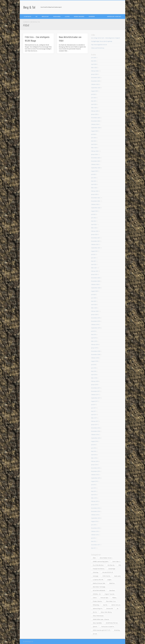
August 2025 (94, 91)
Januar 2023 (94, 194)
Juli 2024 (93, 134)
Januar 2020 (94, 315)
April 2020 (94, 305)
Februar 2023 (95, 191)
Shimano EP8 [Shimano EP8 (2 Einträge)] (110, 609)
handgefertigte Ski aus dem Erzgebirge (102, 41)
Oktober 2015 (95, 475)
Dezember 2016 (96, 428)
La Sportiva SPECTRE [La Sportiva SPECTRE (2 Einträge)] (98, 580)
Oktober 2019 (95, 324)
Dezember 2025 (96, 78)
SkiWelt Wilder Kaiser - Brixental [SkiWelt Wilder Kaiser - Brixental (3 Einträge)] (101, 619)
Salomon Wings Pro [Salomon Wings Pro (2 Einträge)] (98, 609)
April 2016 (94, 455)
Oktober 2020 (95, 284)
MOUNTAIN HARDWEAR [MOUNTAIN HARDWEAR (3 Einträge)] (99, 590)
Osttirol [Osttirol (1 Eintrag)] (95, 598)
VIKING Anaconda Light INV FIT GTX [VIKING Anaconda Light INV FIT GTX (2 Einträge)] (101, 630)
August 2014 (94, 521)
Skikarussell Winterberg (98, 48)
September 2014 (96, 518)
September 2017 (96, 398)
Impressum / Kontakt (114, 16)
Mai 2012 (94, 541)
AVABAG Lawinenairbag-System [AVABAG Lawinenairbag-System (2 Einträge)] (101, 561)
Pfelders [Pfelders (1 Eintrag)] (114, 598)
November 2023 (96, 161)
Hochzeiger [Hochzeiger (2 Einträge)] (96, 576)
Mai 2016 (94, 451)
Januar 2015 (94, 505)
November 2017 (96, 391)
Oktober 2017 (95, 395)
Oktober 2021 (95, 244)
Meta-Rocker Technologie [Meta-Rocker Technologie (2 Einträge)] (99, 587)
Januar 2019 (94, 348)
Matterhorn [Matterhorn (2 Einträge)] (112, 583)
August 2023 (94, 171)
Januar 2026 (94, 74)
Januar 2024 (94, 154)
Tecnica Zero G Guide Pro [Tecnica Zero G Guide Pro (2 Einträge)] (108, 627)
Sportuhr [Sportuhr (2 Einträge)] (95, 627)
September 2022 (96, 208)
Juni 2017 (94, 408)
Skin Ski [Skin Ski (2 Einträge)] (95, 612)
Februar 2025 (95, 111)
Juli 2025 (93, 94)
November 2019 (96, 321)
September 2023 (96, 168)
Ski (36, 16)
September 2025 (96, 88)
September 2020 (96, 288)
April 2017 (94, 415)
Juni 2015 (94, 488)
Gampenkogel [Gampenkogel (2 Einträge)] (112, 569)
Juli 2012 (93, 538)
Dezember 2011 (96, 545)
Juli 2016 (93, 445)
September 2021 (96, 248)
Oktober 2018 (95, 358)
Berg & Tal (29, 7)
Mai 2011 (94, 548)
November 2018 (96, 354)
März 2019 (94, 341)
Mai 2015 (94, 491)
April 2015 (94, 495)
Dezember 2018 (96, 351)
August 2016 (94, 441)
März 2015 (94, 498)
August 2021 (94, 251)
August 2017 (94, 401)
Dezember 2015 (96, 468)
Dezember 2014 (96, 508)
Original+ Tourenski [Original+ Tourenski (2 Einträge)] (109, 594)
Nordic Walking (79, 16)
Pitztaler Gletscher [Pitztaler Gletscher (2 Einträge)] (97, 601)
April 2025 (94, 104)
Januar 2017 (94, 425)
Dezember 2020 (96, 278)
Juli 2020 (93, 295)
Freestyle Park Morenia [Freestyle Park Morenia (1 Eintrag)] (99, 569)
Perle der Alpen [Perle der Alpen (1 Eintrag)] (104, 598)
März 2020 (94, 308)
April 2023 (94, 184)
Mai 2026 (94, 61)
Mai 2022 (94, 221)
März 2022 (94, 228)
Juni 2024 (94, 138)
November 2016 (96, 431)
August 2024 (94, 131)
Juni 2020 (94, 298)
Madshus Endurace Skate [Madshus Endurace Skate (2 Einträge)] (99, 583)
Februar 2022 (95, 231)
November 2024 (96, 121)
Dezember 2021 (96, 238)
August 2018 (94, 361)
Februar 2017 (95, 421)
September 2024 (96, 128)
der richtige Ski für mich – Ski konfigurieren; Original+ (106, 38)
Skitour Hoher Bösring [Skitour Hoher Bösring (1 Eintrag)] (106, 612)
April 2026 (94, 64)
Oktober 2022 (95, 204)
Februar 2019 (95, 344)
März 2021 (94, 268)
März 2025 (94, 108)
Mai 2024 (94, 141)
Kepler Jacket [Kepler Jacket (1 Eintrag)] (117, 576)
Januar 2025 (94, 114)
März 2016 (94, 458)
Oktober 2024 (95, 124)
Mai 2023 (94, 181)
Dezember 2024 (96, 118)
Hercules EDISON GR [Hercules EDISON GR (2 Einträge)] (108, 572)
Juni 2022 (94, 218)
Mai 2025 (94, 101)
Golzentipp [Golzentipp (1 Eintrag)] (96, 572)
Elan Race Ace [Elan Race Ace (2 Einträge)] (111, 565)
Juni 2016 (94, 448)
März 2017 (94, 418)
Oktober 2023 (95, 164)
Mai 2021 (94, 261)
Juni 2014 (94, 525)
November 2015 (96, 471)
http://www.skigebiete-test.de (99, 45)
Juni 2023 (94, 178)
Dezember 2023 (96, 158)
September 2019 (96, 328)
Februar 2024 (95, 151)
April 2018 (94, 375)
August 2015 (94, 481)
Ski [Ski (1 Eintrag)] (118, 609)
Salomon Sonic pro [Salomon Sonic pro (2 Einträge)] (116, 605)
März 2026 (94, 68)
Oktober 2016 (95, 435)
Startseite (27, 16)
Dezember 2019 (96, 318)
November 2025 (96, 81)
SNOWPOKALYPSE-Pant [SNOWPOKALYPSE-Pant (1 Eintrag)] (112, 623)
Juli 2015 (93, 485)
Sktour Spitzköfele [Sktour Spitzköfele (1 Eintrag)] (97, 623)
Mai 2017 (94, 411)
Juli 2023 (93, 174)
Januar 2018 (94, 385)
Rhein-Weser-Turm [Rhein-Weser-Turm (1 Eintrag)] (111, 601)
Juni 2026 (94, 58)
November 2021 (96, 241)
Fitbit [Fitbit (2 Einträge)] (120, 565)
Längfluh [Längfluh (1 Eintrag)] (109, 580)
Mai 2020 (94, 301)
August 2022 (94, 211)
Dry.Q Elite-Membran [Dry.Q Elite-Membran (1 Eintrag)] (98, 565)
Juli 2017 (93, 405)
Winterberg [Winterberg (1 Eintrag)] (117, 630)
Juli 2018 (93, 365)
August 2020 (94, 291)
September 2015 (96, 478)
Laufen (67, 16)
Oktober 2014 (95, 515)
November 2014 (96, 511)
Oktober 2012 (95, 535)
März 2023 (94, 188)
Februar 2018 (95, 381)
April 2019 (94, 338)
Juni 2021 (94, 258)
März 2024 (94, 148)
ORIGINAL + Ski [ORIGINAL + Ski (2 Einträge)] (97, 594)
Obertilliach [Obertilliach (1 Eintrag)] (112, 590)
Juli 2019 (93, 331)
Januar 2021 (94, 274)
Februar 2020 (95, 311)
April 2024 (94, 144)
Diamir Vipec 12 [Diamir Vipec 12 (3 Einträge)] (116, 561)
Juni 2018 (94, 368)
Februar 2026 (95, 71)
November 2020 (96, 281)
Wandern (92, 16)
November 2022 (96, 201)
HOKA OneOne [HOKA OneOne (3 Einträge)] (106, 576)
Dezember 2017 (96, 388)
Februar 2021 (95, 271)
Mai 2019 (94, 334)
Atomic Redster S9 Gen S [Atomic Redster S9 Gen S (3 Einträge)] (106, 558)
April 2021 (94, 264)
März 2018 (94, 378)
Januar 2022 (94, 234)
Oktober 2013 (95, 531)
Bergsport (45, 16)
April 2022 (94, 224)
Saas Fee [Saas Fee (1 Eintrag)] (105, 605)
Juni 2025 (94, 98)
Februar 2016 (95, 461)
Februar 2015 (95, 501)
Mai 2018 (94, 371)
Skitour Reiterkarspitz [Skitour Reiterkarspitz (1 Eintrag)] (98, 616)
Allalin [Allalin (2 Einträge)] (94, 558)
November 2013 (96, 528)
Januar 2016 (94, 465)
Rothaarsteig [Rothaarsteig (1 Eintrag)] (96, 605)
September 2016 (96, 438)
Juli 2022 (93, 214)
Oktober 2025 (95, 84)
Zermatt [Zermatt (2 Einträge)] (95, 634)
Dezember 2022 (96, 198)
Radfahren (57, 16)
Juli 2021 (93, 254)
